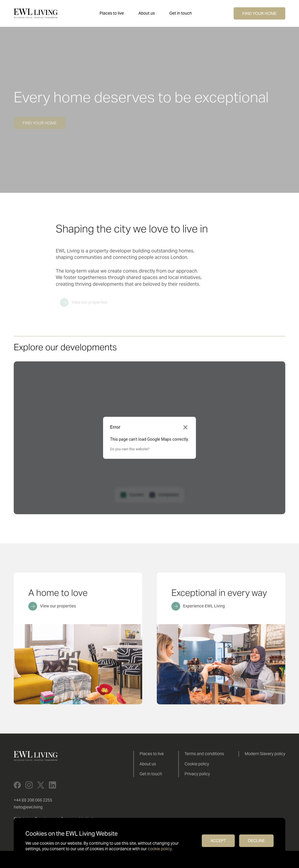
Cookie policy (197, 764)
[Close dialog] (185, 427)
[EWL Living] (36, 14)
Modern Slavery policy (265, 754)
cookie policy (160, 849)
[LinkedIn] (52, 785)
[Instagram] (29, 785)
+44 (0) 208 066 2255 (33, 800)
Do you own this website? (130, 449)
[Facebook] (17, 785)
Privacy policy (197, 774)
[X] (41, 785)
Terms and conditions (204, 754)
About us (147, 13)
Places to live (112, 13)
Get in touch (181, 13)
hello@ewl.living (28, 807)
